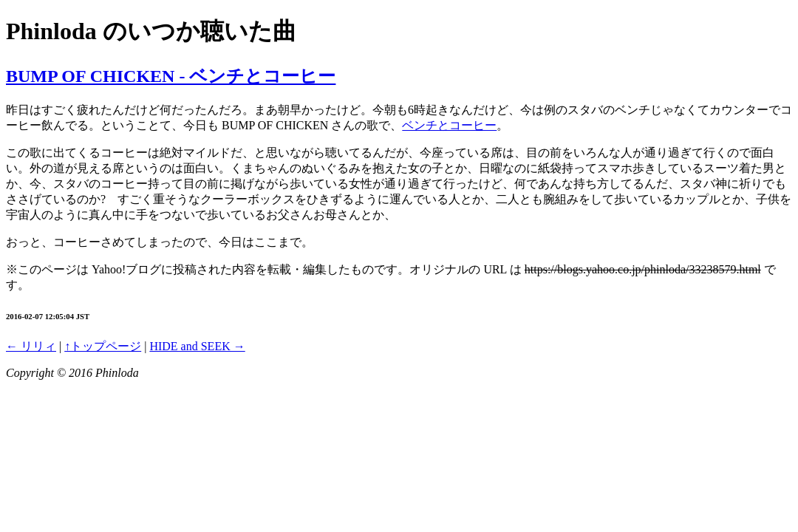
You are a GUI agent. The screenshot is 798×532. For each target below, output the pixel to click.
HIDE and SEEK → (197, 346)
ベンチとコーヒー (449, 125)
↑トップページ (103, 346)
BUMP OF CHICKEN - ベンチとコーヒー (171, 76)
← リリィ (31, 346)
